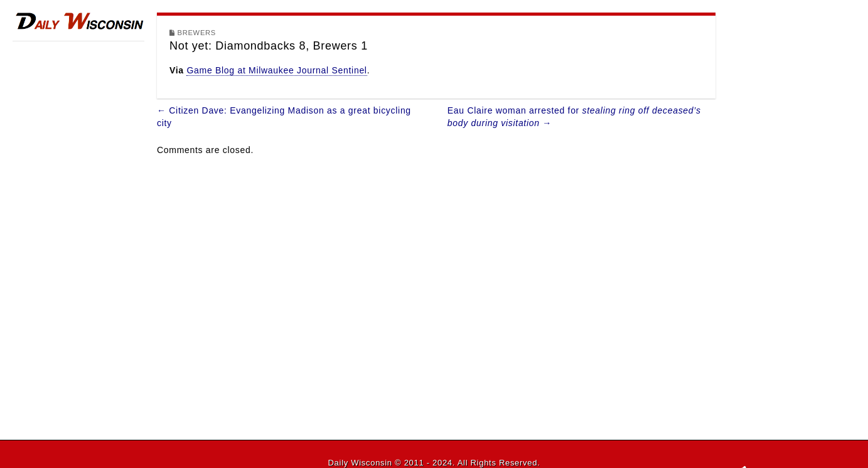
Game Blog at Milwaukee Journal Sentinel (276, 70)
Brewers (197, 33)
